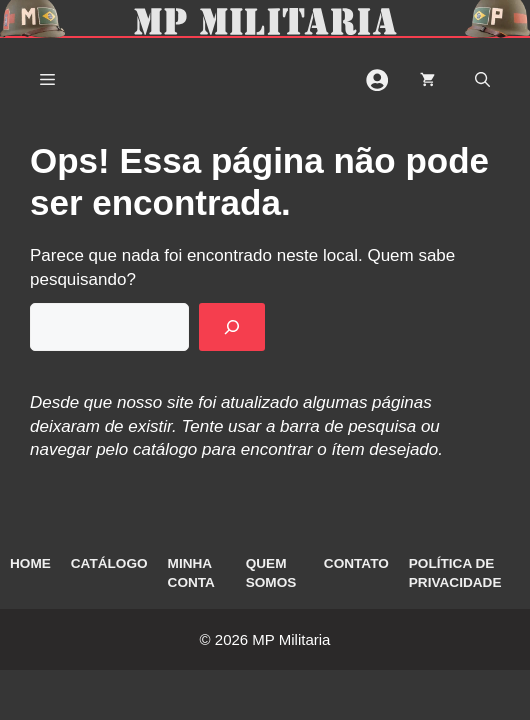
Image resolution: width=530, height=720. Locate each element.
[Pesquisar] (232, 327)
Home (30, 563)
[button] (482, 80)
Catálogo (109, 563)
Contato (356, 563)
